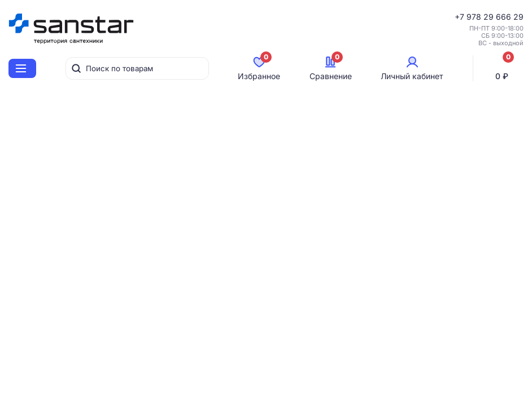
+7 (461, 17)
